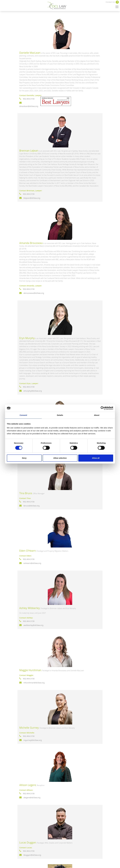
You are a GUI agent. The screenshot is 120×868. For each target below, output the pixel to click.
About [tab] (97, 415)
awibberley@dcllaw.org (31, 625)
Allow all (96, 458)
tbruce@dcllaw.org (29, 506)
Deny (24, 458)
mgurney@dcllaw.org (30, 740)
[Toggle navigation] (117, 7)
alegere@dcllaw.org (30, 797)
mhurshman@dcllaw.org (32, 683)
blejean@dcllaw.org (30, 198)
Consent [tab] (23, 415)
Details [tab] (60, 415)
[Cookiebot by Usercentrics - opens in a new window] (102, 408)
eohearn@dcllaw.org (30, 563)
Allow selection (60, 458)
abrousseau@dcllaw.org (32, 293)
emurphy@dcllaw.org (31, 391)
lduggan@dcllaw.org (30, 855)
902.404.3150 (27, 99)
